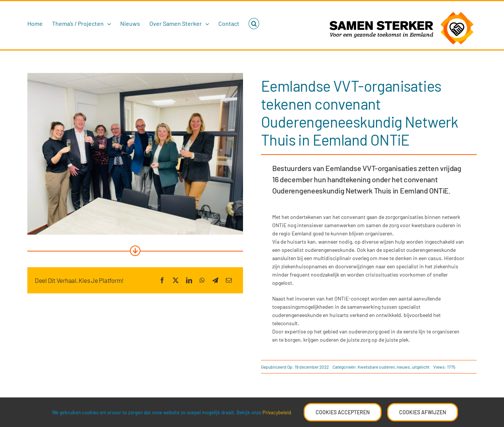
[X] (176, 280)
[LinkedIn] (189, 280)
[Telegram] (215, 280)
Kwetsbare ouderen (376, 367)
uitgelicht (421, 367)
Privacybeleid (277, 412)
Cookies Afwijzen (423, 412)
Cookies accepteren (343, 412)
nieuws (403, 367)
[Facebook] (162, 280)
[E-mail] (229, 280)
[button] (254, 24)
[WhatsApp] (202, 280)
